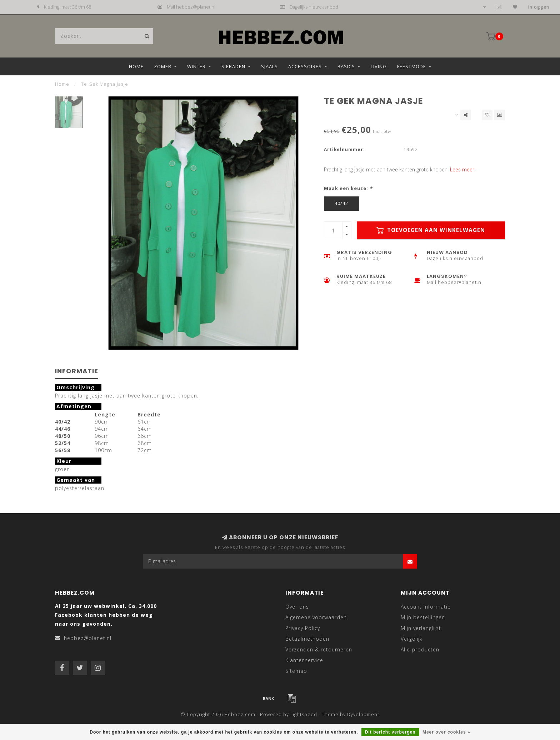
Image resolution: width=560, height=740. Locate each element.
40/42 (341, 203)
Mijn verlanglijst (421, 628)
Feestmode (412, 66)
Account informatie (426, 607)
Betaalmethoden (307, 639)
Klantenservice (304, 660)
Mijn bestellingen (423, 617)
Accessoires (305, 66)
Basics (346, 66)
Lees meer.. (463, 169)
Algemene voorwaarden (316, 617)
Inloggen (539, 7)
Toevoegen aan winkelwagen (431, 230)
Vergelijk (412, 639)
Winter (196, 66)
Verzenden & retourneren (319, 649)
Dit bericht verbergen (390, 732)
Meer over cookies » (446, 732)
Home (136, 66)
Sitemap (296, 671)
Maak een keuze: (348, 188)
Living (379, 66)
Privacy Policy (303, 628)
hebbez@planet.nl (88, 638)
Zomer (163, 66)
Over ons (297, 607)
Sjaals (269, 66)
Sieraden (233, 66)
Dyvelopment (363, 714)
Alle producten (420, 649)
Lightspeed (304, 714)
